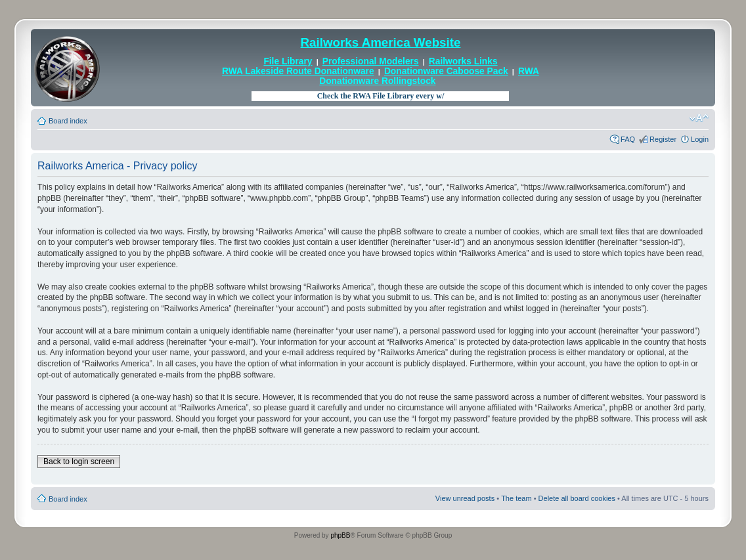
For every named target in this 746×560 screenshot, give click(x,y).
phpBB (340, 535)
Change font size (699, 118)
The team (516, 498)
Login (700, 139)
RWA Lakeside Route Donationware (298, 71)
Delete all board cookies (577, 498)
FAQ (628, 139)
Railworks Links (463, 61)
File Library (288, 61)
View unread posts (465, 498)
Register (663, 139)
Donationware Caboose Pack (446, 71)
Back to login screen (79, 462)
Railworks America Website (381, 42)
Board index (68, 121)
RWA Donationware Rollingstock (429, 76)
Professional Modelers (371, 61)
